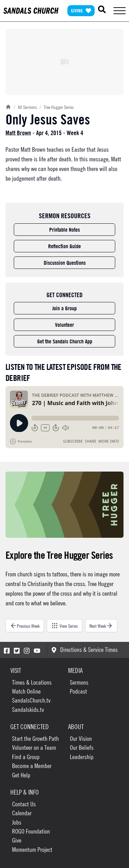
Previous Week (25, 626)
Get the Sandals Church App (65, 341)
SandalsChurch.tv (31, 700)
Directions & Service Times (84, 650)
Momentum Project (32, 850)
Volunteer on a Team (34, 748)
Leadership (82, 757)
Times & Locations (32, 682)
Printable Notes (64, 230)
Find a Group (26, 757)
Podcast (78, 691)
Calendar (22, 813)
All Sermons (25, 107)
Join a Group (64, 308)
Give (17, 840)
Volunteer (64, 325)
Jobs (17, 822)
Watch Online (26, 691)
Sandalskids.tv (28, 710)
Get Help (21, 775)
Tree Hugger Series (57, 107)
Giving (81, 11)
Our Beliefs (82, 748)
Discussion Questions (65, 263)
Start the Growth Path (35, 739)
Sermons (79, 682)
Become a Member (32, 766)
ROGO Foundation (31, 831)
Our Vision (81, 739)
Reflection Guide (64, 246)
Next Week (101, 626)
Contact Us (24, 804)
